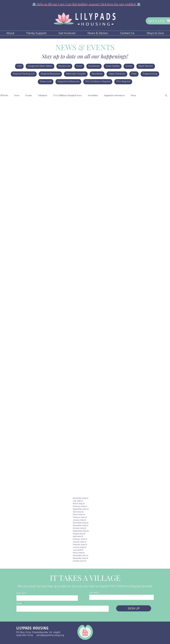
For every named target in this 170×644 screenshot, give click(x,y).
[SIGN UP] (134, 608)
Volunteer (42, 95)
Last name (94, 593)
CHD (19, 66)
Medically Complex (76, 74)
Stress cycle (46, 82)
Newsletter (97, 74)
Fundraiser (94, 66)
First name (21, 593)
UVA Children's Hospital (98, 82)
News (17, 95)
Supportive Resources (68, 82)
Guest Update (113, 66)
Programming (150, 74)
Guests (129, 66)
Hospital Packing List (24, 74)
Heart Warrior (146, 66)
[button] (10, 33)
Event (79, 66)
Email (19, 604)
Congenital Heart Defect (40, 66)
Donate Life (64, 66)
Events (29, 95)
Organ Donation (117, 74)
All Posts (4, 95)
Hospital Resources (50, 74)
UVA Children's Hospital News (67, 95)
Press (134, 74)
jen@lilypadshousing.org (50, 635)
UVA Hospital (123, 82)
